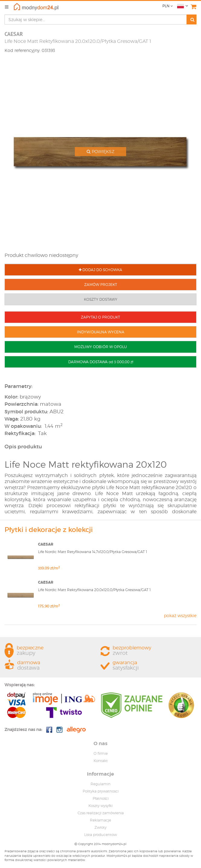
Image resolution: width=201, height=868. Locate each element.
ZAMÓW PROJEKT (101, 285)
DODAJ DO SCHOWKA (101, 270)
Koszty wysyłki (101, 806)
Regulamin (101, 784)
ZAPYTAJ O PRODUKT (101, 317)
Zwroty (101, 827)
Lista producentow (101, 835)
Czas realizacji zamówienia (101, 813)
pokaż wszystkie (180, 615)
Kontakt (101, 761)
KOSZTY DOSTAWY (101, 299)
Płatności (101, 798)
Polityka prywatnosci (101, 791)
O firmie (101, 753)
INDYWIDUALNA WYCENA (101, 332)
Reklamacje (101, 820)
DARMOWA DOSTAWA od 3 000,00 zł (101, 362)
